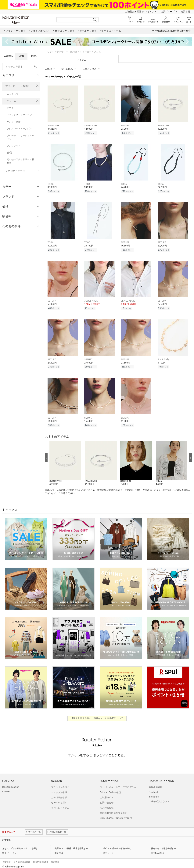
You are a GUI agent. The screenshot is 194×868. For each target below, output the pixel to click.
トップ (48, 52)
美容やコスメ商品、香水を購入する (71, 846)
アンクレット (14, 146)
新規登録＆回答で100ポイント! (141, 12)
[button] (65, 461)
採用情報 (55, 859)
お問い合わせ (107, 800)
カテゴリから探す (60, 795)
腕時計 (10, 153)
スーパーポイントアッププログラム (118, 784)
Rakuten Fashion (11, 784)
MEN (21, 56)
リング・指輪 (14, 122)
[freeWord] (21, 67)
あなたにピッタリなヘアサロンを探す (20, 846)
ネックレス (13, 94)
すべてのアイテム (60, 805)
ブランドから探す (60, 784)
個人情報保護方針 (22, 859)
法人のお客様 (107, 805)
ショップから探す (60, 790)
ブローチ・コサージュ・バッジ (20, 137)
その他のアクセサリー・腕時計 (20, 161)
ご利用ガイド (107, 795)
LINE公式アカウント (159, 799)
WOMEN (9, 56)
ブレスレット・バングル (19, 129)
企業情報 (6, 859)
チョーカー (13, 101)
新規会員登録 (156, 784)
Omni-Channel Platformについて (116, 815)
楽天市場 (185, 12)
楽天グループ (168, 12)
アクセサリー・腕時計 (18, 86)
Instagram (154, 794)
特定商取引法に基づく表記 (113, 810)
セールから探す (59, 800)
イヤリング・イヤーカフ (19, 115)
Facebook (154, 789)
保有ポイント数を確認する (163, 846)
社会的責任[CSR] (41, 859)
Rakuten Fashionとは (111, 790)
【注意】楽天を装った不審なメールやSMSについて (97, 715)
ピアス (10, 108)
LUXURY (6, 789)
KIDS (34, 56)
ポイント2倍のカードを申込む (117, 846)
